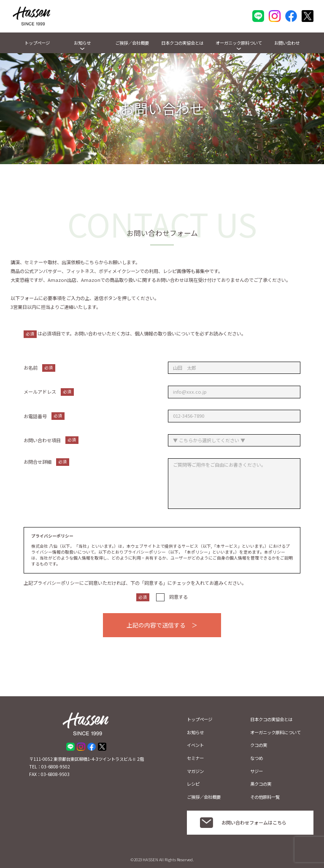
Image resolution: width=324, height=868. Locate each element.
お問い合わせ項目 (51, 440)
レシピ (193, 784)
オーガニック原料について (275, 732)
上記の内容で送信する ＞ (162, 625)
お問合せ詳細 (46, 462)
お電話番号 (44, 416)
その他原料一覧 (265, 797)
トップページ (37, 43)
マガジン (195, 771)
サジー (256, 771)
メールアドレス (49, 392)
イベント (195, 745)
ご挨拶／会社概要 (132, 43)
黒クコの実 (261, 784)
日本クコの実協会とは (182, 43)
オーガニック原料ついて (239, 43)
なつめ (256, 758)
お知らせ (82, 43)
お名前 (39, 368)
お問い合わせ (287, 43)
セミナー (195, 758)
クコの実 (259, 745)
